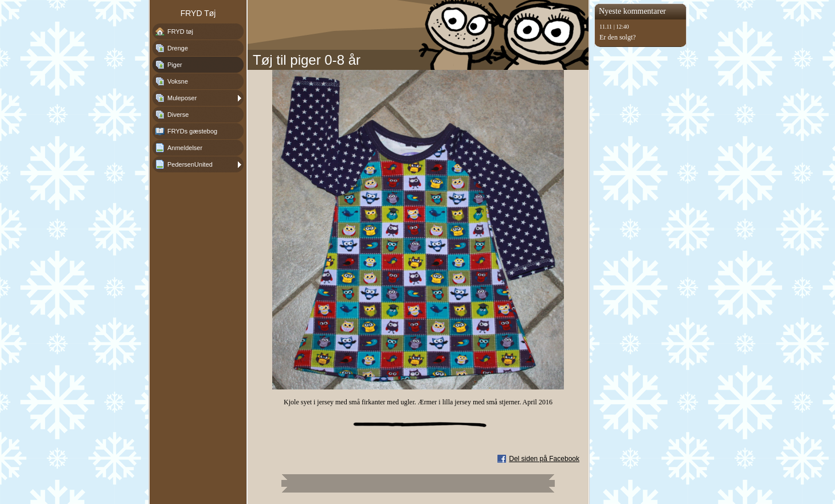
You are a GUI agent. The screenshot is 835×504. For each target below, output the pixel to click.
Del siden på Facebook (544, 459)
